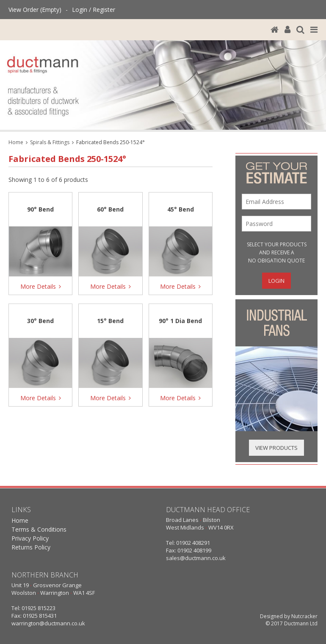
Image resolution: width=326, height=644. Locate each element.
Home (16, 142)
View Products (276, 448)
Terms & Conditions (39, 529)
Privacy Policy (30, 538)
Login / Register (94, 10)
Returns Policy (31, 547)
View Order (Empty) (35, 10)
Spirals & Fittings (50, 142)
